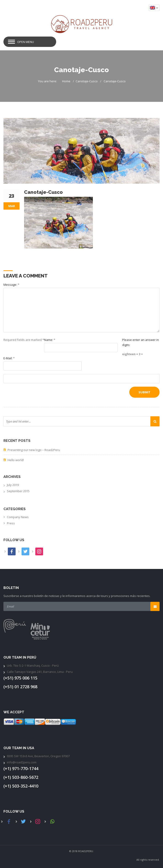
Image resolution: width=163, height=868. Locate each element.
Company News (18, 517)
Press (11, 523)
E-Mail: (9, 358)
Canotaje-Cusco (87, 81)
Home (66, 81)
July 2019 (13, 485)
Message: (11, 285)
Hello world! (16, 460)
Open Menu (26, 42)
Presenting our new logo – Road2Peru (34, 450)
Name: (50, 340)
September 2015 (18, 491)
